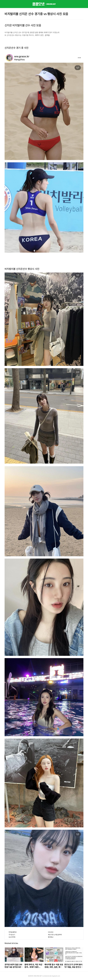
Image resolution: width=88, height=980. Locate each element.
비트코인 (51, 932)
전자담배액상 (13, 932)
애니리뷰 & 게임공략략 (55, 935)
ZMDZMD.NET (38, 976)
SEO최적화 (12, 937)
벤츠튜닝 (51, 937)
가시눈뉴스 (12, 935)
